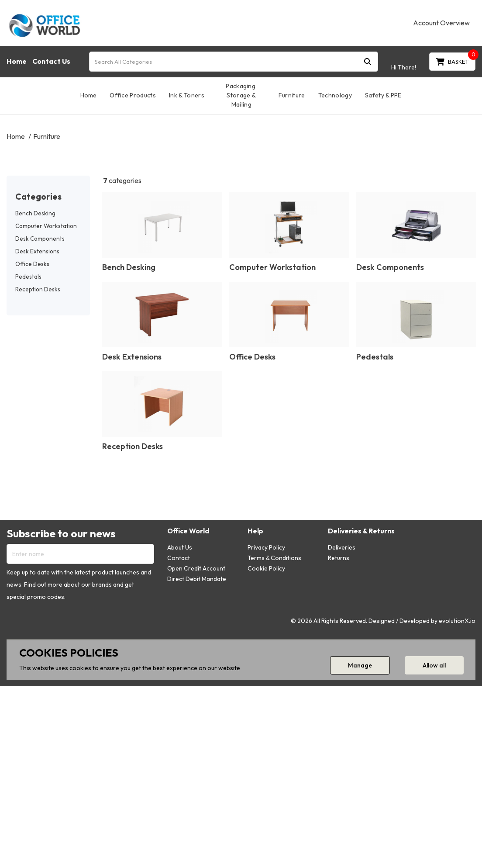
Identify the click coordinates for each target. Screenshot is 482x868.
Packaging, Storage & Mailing (241, 95)
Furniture (292, 95)
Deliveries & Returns (361, 531)
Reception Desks (38, 289)
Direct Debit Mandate (197, 579)
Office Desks (32, 264)
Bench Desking (35, 213)
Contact (179, 558)
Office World (188, 531)
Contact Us (51, 61)
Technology (335, 95)
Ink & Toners (187, 95)
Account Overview (441, 23)
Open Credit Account (196, 568)
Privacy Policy (266, 547)
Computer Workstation (46, 226)
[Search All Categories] (234, 62)
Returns (339, 558)
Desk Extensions (37, 251)
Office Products (133, 95)
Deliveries (342, 547)
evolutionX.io (457, 621)
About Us (180, 547)
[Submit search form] (368, 61)
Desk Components (40, 239)
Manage (360, 665)
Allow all (434, 665)
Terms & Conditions (274, 558)
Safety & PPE (383, 95)
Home (17, 61)
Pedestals (28, 277)
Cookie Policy (266, 568)
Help (255, 531)
